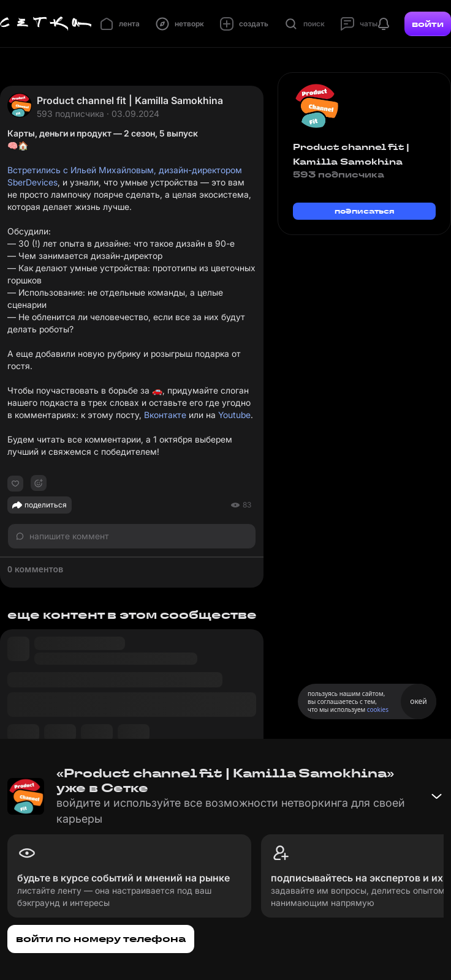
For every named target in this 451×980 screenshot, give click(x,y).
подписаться (365, 211)
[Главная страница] (46, 24)
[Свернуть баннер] (436, 796)
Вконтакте (165, 415)
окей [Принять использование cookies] (418, 701)
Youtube (234, 415)
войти (428, 24)
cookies (378, 709)
